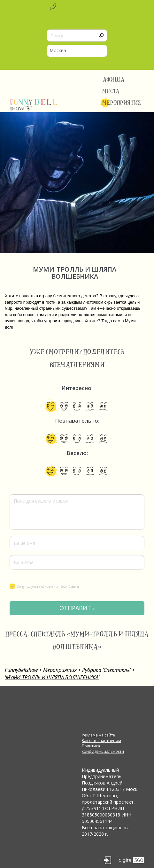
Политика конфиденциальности (103, 749)
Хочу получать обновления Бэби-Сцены (44, 586)
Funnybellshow (21, 670)
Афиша (114, 80)
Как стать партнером (101, 741)
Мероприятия (122, 103)
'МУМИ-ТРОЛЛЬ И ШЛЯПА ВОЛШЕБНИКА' (52, 677)
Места (111, 91)
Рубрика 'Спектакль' (106, 670)
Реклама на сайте (98, 735)
